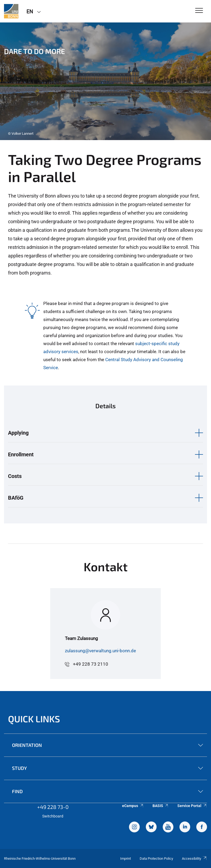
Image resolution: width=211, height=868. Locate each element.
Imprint (126, 859)
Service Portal (192, 806)
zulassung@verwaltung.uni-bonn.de (100, 651)
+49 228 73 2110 (91, 664)
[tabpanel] (105, 81)
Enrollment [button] (21, 454)
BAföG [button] (16, 498)
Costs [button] (15, 476)
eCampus (133, 806)
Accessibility (194, 859)
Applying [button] (18, 433)
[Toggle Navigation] (199, 11)
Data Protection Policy (156, 859)
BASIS (161, 806)
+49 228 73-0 (53, 807)
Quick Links (34, 719)
